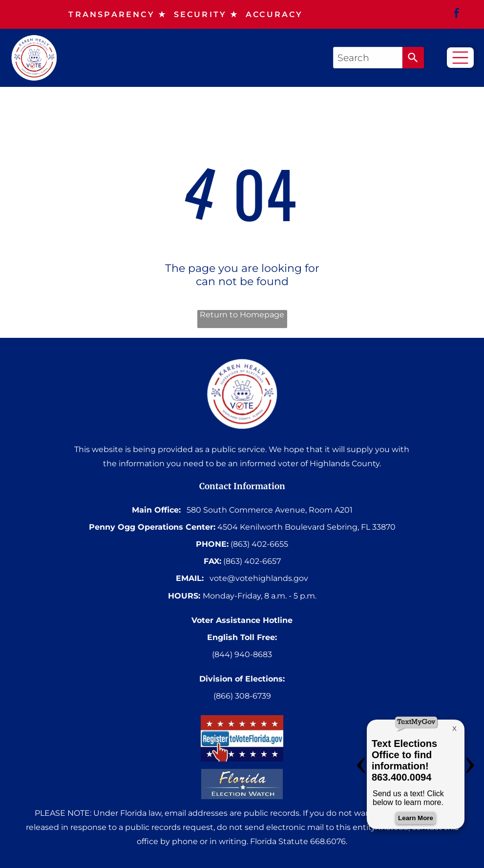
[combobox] (368, 58)
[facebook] (457, 14)
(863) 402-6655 (259, 544)
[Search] (413, 58)
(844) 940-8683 (242, 654)
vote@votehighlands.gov (259, 578)
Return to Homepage (242, 315)
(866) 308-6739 (242, 696)
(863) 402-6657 (252, 561)
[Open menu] (460, 58)
